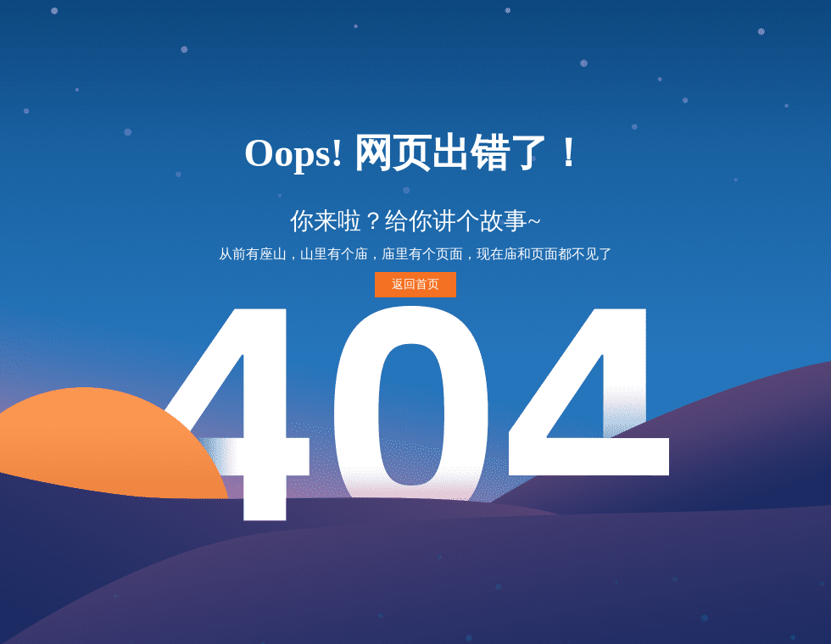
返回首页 (415, 284)
